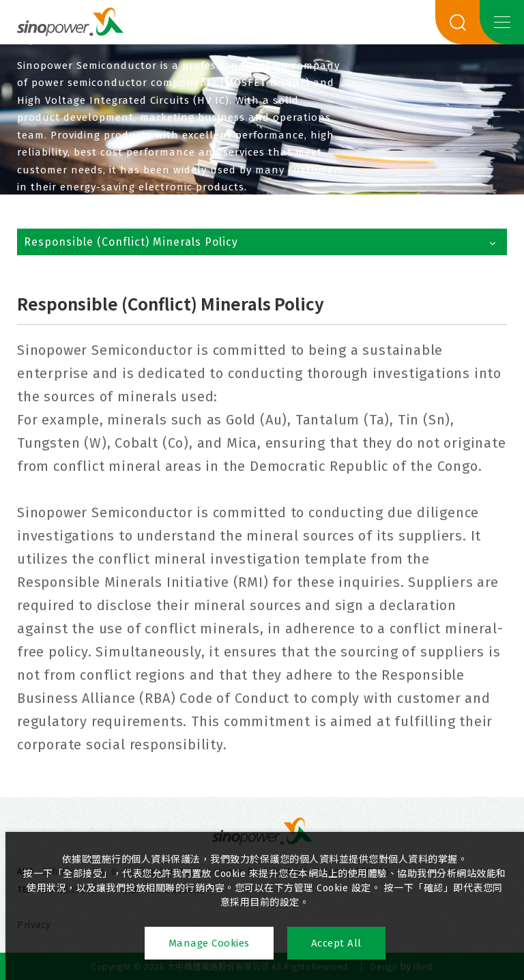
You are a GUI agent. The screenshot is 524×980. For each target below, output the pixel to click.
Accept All (336, 943)
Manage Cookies (209, 943)
